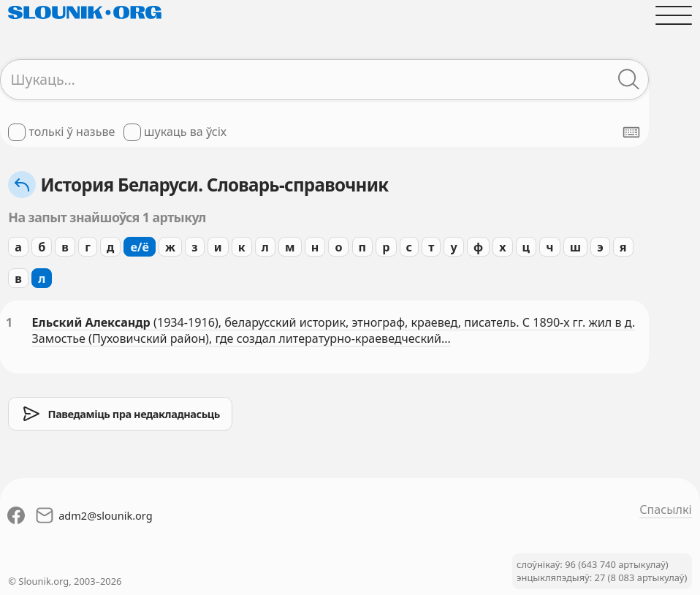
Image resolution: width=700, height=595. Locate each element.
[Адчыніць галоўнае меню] (673, 15)
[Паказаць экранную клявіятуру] (631, 132)
